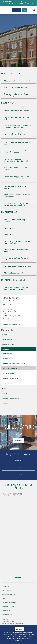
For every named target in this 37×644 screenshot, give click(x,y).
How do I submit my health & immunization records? (14, 135)
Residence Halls (8, 354)
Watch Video (19, 441)
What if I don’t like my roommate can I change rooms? (17, 196)
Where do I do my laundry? (13, 273)
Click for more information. (27, 4)
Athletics (5, 388)
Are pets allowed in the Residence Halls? (16, 259)
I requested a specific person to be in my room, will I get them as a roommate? (17, 178)
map (22, 623)
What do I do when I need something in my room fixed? (17, 242)
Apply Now (18, 461)
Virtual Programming (8, 344)
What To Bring (7, 383)
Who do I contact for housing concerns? (14, 221)
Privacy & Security (26, 638)
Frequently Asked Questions (11, 368)
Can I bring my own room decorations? (18, 266)
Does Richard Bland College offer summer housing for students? (16, 289)
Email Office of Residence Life (11, 324)
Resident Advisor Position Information (14, 363)
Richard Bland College (5, 10)
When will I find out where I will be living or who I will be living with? (16, 160)
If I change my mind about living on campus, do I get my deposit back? (16, 95)
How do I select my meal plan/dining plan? (17, 143)
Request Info (19, 475)
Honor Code (6, 403)
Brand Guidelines (7, 614)
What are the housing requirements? (17, 111)
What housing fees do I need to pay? (17, 81)
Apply (24, 10)
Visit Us (18, 468)
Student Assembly (7, 339)
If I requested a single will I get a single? (15, 169)
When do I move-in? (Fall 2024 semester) (15, 187)
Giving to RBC (6, 586)
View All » (18, 577)
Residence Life (6, 349)
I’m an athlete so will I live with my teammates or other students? (16, 204)
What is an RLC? (9, 228)
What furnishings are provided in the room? (17, 250)
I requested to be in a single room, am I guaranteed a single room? (18, 126)
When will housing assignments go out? (16, 118)
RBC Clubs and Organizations (11, 398)
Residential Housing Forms (11, 378)
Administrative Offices (9, 594)
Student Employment (8, 606)
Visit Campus (16, 10)
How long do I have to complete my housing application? (16, 152)
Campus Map (6, 610)
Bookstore (5, 334)
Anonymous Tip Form (9, 373)
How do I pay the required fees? (15, 87)
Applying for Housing (9, 358)
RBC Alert (5, 598)
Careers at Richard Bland (9, 602)
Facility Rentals (7, 590)
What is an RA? (9, 235)
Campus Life (7, 330)
